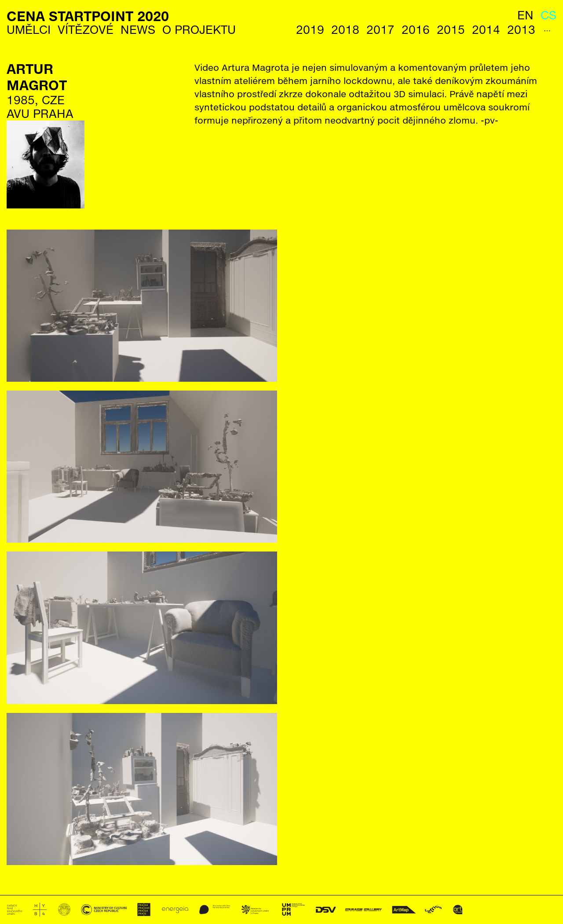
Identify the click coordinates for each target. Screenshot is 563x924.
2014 (486, 30)
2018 (345, 30)
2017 (380, 30)
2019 (310, 30)
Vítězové (85, 30)
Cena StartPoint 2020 (88, 16)
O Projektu (199, 30)
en (525, 15)
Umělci (29, 30)
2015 (451, 30)
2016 (416, 30)
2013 (521, 30)
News (138, 30)
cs (548, 15)
